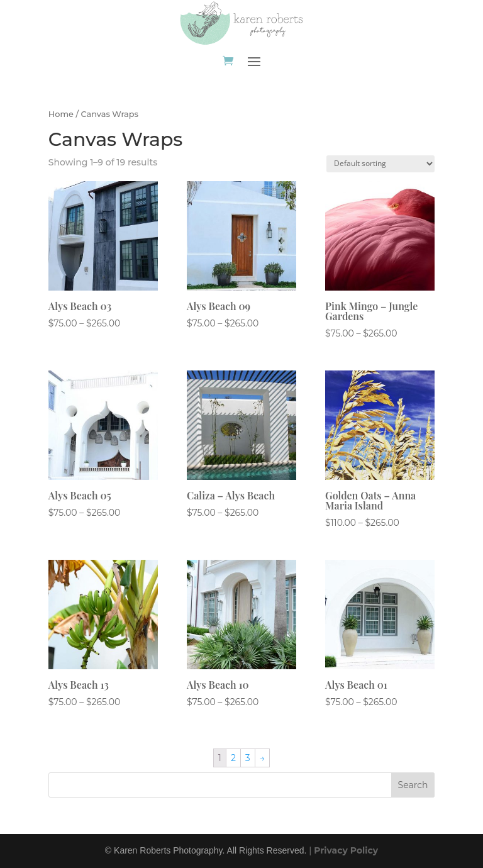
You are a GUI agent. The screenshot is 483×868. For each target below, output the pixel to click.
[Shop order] (380, 164)
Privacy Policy (346, 850)
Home (61, 114)
